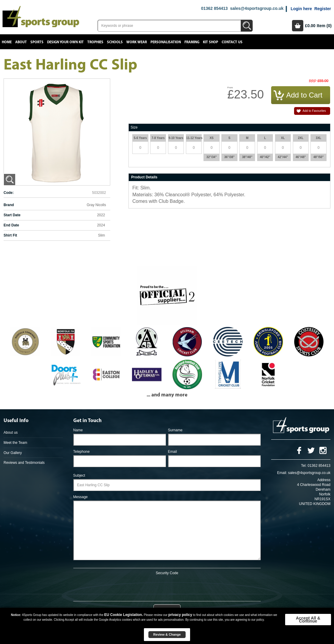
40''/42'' (265, 157)
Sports (37, 42)
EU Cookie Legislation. (124, 615)
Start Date (12, 215)
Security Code (167, 573)
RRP (313, 81)
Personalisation (166, 42)
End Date (11, 225)
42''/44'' (283, 157)
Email (173, 452)
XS (211, 138)
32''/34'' (212, 157)
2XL (301, 138)
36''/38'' (230, 157)
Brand (9, 205)
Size (134, 127)
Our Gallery (13, 453)
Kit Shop (211, 42)
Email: (282, 473)
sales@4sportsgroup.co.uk (257, 8)
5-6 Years (140, 138)
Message (81, 497)
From (230, 88)
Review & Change (167, 634)
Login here (301, 9)
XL (283, 138)
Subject (79, 475)
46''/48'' (301, 157)
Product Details (144, 177)
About (21, 42)
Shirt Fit (10, 235)
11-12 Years (194, 138)
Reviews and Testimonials (24, 463)
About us (11, 433)
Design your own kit (65, 42)
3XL (319, 138)
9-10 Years (176, 138)
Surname (175, 430)
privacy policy (180, 615)
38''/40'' (247, 157)
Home (7, 42)
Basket (298, 26)
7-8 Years (158, 138)
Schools (115, 42)
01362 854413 (215, 8)
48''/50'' (319, 157)
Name (78, 430)
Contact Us (232, 42)
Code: (9, 193)
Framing (192, 42)
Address (324, 480)
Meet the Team (15, 443)
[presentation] (167, 587)
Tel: (304, 466)
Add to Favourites (314, 111)
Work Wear (137, 42)
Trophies (95, 42)
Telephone (81, 452)
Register (323, 9)
